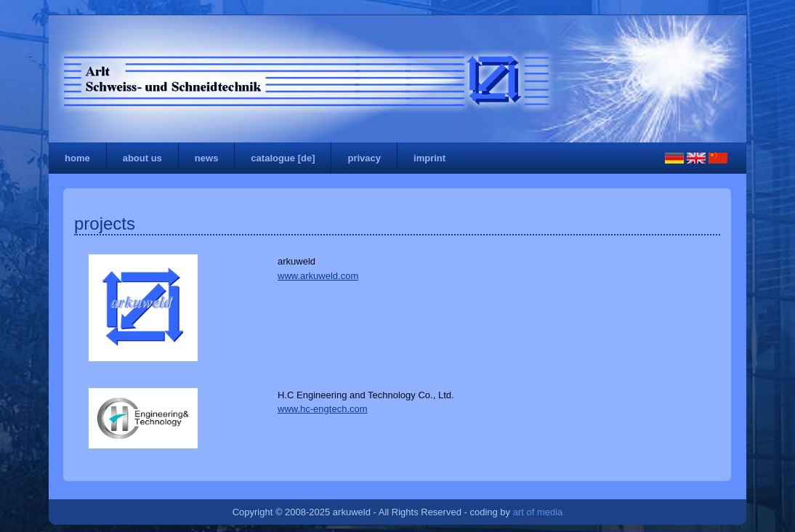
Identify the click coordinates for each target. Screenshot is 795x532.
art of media (538, 512)
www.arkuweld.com (318, 276)
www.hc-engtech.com (323, 409)
